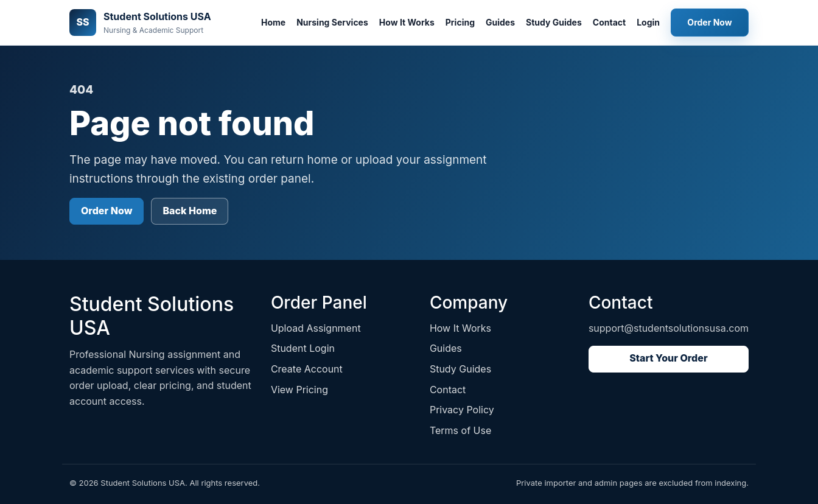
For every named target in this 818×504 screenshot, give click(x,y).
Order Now (709, 22)
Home (273, 22)
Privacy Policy (462, 410)
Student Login (303, 348)
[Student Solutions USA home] (140, 23)
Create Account (307, 369)
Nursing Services (332, 22)
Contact (609, 22)
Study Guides (554, 22)
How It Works (407, 22)
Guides (500, 22)
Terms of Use (460, 430)
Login (648, 22)
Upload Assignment (316, 328)
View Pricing (299, 390)
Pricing (460, 22)
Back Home (190, 211)
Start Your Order (668, 358)
